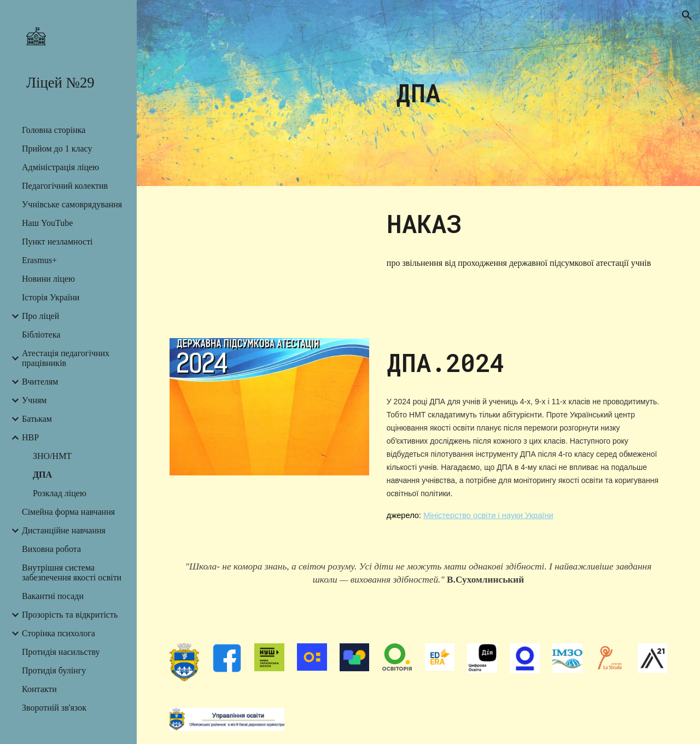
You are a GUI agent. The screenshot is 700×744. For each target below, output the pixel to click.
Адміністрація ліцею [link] (60, 167)
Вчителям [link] (40, 382)
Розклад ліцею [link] (60, 493)
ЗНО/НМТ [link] (52, 456)
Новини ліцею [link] (48, 279)
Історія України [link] (51, 297)
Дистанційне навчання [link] (64, 530)
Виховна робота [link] (51, 549)
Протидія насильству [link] (61, 652)
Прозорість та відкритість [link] (70, 615)
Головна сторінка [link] (54, 130)
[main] (418, 93)
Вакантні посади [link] (53, 596)
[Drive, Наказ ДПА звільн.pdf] (270, 255)
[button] (687, 15)
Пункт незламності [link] (57, 242)
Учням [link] (34, 400)
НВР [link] (30, 437)
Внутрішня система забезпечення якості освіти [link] (72, 572)
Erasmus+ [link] (39, 260)
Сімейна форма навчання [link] (68, 512)
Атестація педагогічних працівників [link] (66, 358)
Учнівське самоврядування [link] (72, 204)
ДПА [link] (42, 475)
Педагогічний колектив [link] (65, 186)
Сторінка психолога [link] (59, 633)
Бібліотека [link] (41, 335)
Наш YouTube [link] (47, 223)
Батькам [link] (37, 419)
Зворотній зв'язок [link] (54, 708)
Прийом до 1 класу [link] (57, 149)
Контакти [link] (39, 689)
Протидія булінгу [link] (54, 670)
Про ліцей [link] (40, 316)
